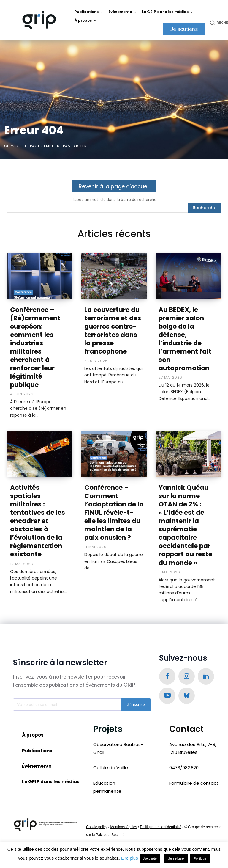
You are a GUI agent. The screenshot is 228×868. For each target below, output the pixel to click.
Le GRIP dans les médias (51, 755)
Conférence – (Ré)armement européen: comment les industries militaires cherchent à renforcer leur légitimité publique (40, 341)
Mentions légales (123, 801)
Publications (37, 725)
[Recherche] (205, 208)
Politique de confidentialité (160, 801)
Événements (37, 740)
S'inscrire (136, 679)
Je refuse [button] (176, 858)
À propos (33, 709)
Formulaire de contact (194, 757)
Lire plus (130, 858)
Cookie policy (97, 801)
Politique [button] (200, 858)
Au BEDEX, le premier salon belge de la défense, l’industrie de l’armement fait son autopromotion (188, 333)
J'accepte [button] (150, 858)
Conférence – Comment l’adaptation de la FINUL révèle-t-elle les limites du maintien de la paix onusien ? (114, 497)
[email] (67, 679)
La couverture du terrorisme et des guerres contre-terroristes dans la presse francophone (113, 329)
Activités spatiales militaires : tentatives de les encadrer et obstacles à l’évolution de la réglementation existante (39, 501)
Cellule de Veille (111, 742)
